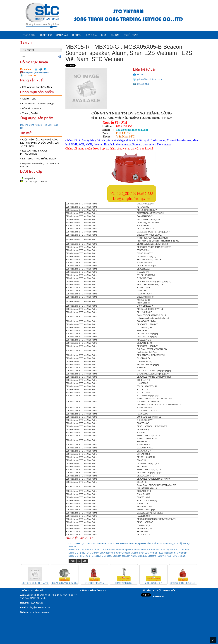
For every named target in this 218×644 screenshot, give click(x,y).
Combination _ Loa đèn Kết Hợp (38, 104)
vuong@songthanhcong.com (36, 72)
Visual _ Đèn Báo (31, 113)
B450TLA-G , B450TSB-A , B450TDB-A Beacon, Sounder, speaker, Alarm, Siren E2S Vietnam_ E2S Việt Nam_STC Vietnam (129, 550)
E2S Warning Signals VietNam (37, 87)
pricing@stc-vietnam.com (147, 79)
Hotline (139, 75)
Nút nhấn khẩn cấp (31, 108)
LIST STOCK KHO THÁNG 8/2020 (39, 159)
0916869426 (141, 84)
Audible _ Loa (29, 99)
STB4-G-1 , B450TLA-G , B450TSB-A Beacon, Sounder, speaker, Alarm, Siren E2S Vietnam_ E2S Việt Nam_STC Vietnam (128, 553)
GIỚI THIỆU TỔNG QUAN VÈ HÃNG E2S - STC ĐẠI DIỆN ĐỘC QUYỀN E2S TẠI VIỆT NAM (40, 143)
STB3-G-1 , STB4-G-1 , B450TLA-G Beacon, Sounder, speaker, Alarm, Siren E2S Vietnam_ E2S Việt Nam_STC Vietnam (127, 556)
